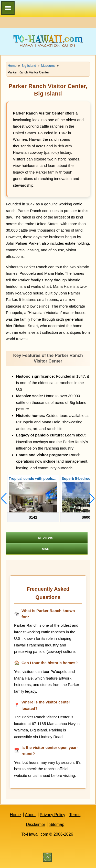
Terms (75, 815)
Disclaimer (36, 824)
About (30, 815)
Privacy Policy (52, 815)
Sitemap (57, 824)
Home (15, 815)
